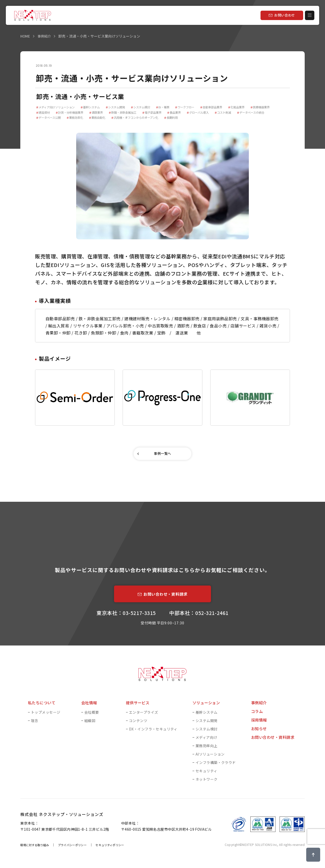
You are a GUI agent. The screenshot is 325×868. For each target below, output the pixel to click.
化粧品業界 (253, 107)
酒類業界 (128, 113)
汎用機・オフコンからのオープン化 (179, 118)
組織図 (90, 724)
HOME (25, 36)
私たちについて (43, 706)
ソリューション (207, 706)
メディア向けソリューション (57, 107)
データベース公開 (85, 118)
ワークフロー (197, 107)
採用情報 (259, 723)
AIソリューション (210, 757)
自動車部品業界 (226, 107)
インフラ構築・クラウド (216, 765)
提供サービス (139, 706)
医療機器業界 (46, 113)
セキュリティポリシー (117, 848)
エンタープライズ (143, 715)
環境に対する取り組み (36, 848)
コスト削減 (265, 113)
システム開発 (122, 107)
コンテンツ (138, 724)
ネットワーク (207, 782)
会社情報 (90, 706)
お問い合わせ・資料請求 (274, 740)
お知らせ (259, 731)
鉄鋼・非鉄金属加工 (157, 113)
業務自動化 (138, 118)
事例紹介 (45, 36)
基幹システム (95, 107)
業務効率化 (114, 118)
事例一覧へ (162, 455)
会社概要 (92, 715)
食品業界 (213, 113)
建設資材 (71, 113)
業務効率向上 (207, 749)
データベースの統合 (51, 118)
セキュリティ (206, 774)
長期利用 (218, 118)
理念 (35, 724)
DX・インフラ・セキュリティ (153, 732)
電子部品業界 (188, 113)
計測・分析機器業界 (99, 113)
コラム (257, 714)
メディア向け (206, 740)
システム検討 (149, 107)
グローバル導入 (238, 113)
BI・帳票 (173, 107)
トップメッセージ (46, 715)
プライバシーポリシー (77, 848)
